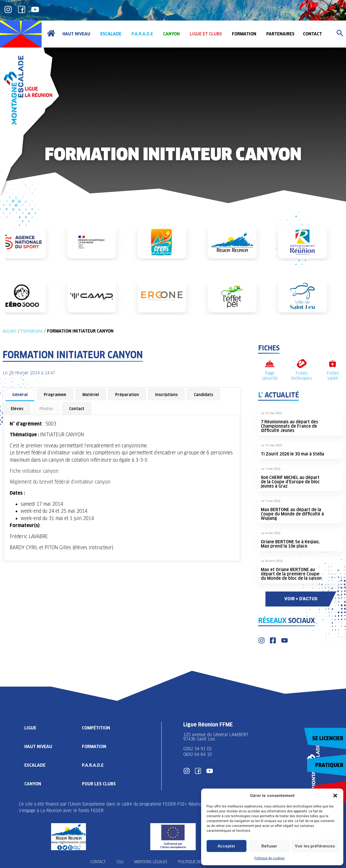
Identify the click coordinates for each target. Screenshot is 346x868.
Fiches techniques (302, 376)
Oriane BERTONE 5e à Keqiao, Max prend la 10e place (290, 544)
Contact (77, 409)
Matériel (91, 395)
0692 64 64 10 (197, 754)
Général (20, 395)
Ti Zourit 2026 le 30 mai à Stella (292, 454)
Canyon (33, 784)
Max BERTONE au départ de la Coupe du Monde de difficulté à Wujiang (292, 514)
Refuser (269, 846)
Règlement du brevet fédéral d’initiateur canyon (60, 482)
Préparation (127, 395)
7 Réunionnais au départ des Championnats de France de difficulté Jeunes (290, 426)
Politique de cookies (270, 858)
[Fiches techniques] (302, 364)
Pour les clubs (99, 784)
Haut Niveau (38, 747)
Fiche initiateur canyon (34, 471)
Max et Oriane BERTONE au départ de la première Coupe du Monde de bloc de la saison (291, 574)
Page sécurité (270, 376)
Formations (32, 331)
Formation (94, 747)
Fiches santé (333, 376)
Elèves (17, 409)
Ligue (30, 728)
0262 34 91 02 (197, 749)
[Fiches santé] (333, 364)
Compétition (96, 728)
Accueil (10, 331)
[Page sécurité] (270, 364)
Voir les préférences (315, 846)
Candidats (203, 395)
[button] (335, 796)
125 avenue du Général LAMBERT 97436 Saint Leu (217, 737)
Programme (55, 395)
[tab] (20, 395)
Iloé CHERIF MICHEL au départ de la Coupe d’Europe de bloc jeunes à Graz (290, 482)
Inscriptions (166, 395)
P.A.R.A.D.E (93, 765)
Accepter (227, 846)
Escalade (35, 765)
